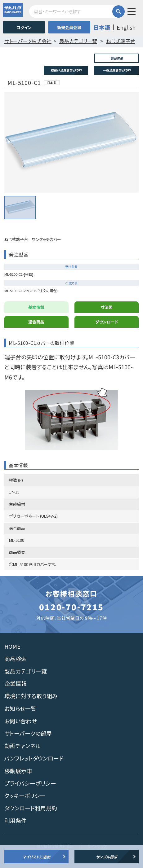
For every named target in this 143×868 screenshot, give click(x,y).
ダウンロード (107, 322)
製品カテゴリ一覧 (26, 671)
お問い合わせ (21, 721)
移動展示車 (18, 771)
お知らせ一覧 (20, 708)
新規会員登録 (69, 27)
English (126, 27)
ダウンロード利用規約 (31, 808)
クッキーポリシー (25, 796)
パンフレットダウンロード (34, 758)
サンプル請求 (107, 857)
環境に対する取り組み (31, 696)
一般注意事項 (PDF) (117, 70)
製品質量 (117, 58)
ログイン (24, 27)
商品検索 (16, 659)
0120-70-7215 (71, 607)
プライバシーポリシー (30, 783)
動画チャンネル (22, 746)
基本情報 (36, 307)
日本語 (102, 27)
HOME (12, 646)
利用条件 (16, 820)
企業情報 (16, 683)
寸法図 (107, 307)
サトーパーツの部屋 (28, 733)
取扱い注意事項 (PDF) (66, 70)
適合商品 (36, 322)
